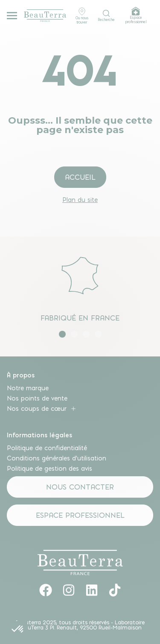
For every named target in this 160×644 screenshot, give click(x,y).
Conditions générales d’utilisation (57, 458)
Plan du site (80, 200)
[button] (62, 334)
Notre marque (28, 388)
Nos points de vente (37, 398)
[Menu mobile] (12, 16)
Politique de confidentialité (47, 448)
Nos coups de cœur (42, 409)
